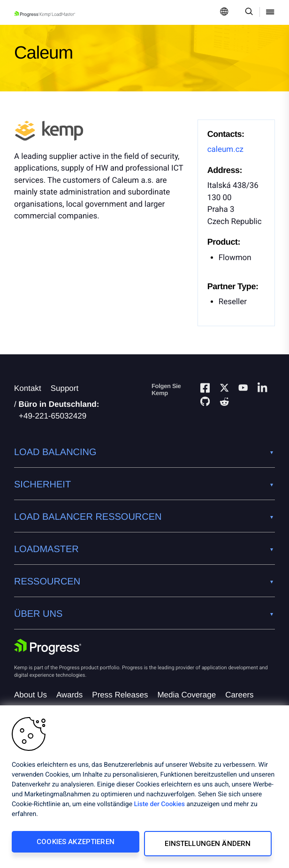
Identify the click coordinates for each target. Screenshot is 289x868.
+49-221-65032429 (53, 416)
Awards (69, 695)
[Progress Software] (48, 647)
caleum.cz (225, 150)
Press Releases (120, 695)
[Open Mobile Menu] (270, 12)
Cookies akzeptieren (74, 846)
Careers (239, 695)
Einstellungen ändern (206, 846)
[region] (144, 789)
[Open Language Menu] (224, 12)
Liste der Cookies (160, 808)
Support (65, 388)
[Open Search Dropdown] (247, 12)
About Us (30, 695)
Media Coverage (186, 695)
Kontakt (28, 388)
